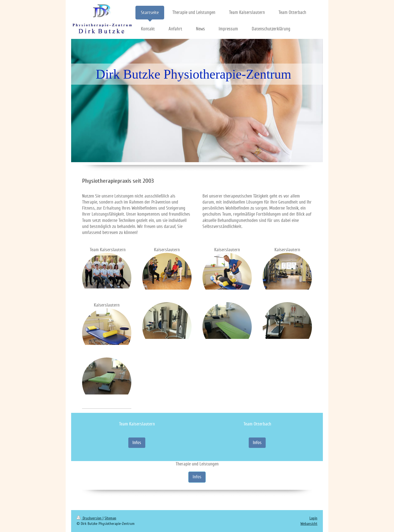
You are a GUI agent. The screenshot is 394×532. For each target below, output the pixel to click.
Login (313, 518)
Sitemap (110, 518)
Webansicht (309, 524)
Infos (137, 443)
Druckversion (90, 518)
